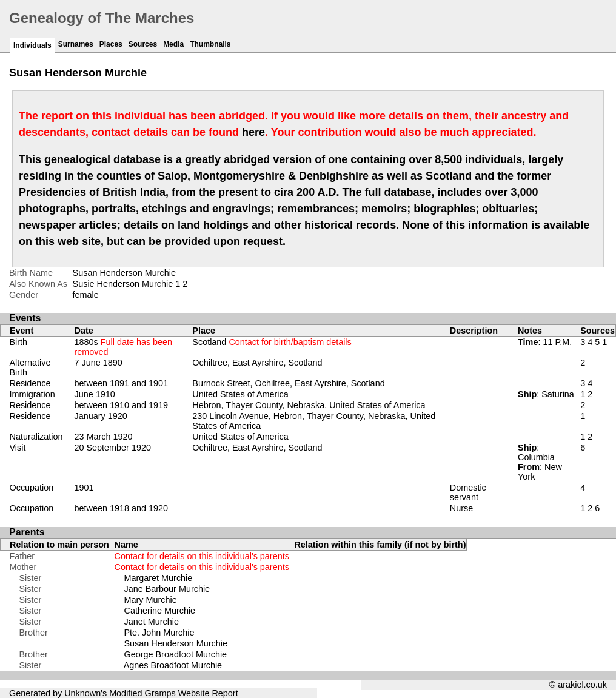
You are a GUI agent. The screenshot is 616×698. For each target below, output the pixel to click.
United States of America (240, 394)
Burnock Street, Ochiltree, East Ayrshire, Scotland (288, 383)
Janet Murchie (152, 622)
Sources (143, 44)
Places (111, 44)
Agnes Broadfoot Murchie (173, 665)
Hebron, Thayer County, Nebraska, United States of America (309, 405)
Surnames (76, 44)
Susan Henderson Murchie (176, 643)
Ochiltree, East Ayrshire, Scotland (257, 363)
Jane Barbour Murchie (167, 589)
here (253, 132)
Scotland (272, 342)
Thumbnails (210, 44)
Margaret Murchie (159, 578)
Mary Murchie (151, 600)
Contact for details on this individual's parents (202, 556)
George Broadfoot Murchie (176, 654)
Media (173, 44)
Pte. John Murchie (159, 633)
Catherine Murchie (160, 611)
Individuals (32, 45)
